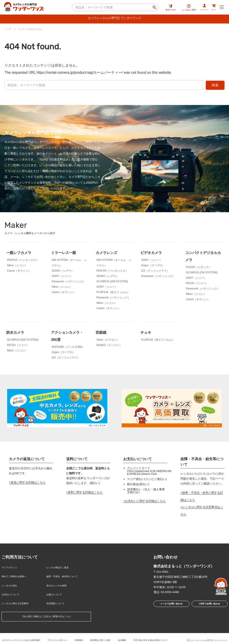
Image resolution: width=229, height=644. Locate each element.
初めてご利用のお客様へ (18, 575)
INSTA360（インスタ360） (68, 348)
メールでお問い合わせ (170, 606)
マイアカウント (12, 568)
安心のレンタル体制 (59, 582)
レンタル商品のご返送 (61, 568)
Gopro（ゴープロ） (153, 266)
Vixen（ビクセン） (108, 341)
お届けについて (56, 590)
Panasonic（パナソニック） (69, 283)
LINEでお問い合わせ (209, 606)
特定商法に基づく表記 (132, 632)
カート (212, 8)
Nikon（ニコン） (17, 266)
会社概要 (157, 632)
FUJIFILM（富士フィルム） (113, 293)
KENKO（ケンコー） (109, 346)
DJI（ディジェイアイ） (155, 272)
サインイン (198, 8)
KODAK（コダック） (199, 268)
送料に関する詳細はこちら (85, 494)
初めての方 (162, 8)
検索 (215, 86)
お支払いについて (13, 590)
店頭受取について (58, 597)
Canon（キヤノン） (19, 272)
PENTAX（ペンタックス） (23, 261)
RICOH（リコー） (197, 284)
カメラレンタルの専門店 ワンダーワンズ (114, 19)
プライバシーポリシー (83, 632)
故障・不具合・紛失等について (67, 575)
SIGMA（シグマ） (63, 272)
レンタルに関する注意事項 (19, 597)
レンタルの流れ (12, 582)
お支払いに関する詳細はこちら (145, 502)
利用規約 (108, 632)
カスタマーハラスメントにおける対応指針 (40, 632)
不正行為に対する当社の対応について (89, 636)
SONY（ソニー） (62, 277)
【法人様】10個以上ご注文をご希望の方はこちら (46, 610)
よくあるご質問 (180, 8)
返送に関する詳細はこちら (28, 484)
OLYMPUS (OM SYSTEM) (112, 283)
